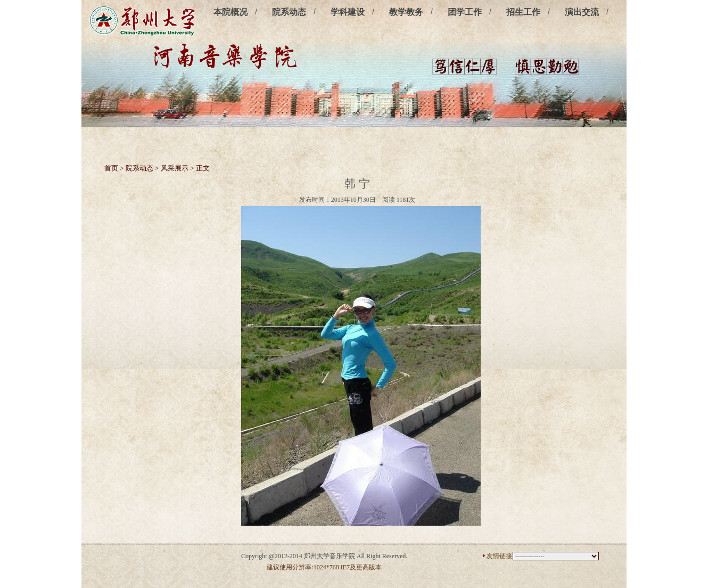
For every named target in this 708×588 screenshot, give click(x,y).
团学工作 (465, 12)
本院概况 (230, 12)
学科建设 (348, 12)
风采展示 (175, 168)
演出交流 (582, 12)
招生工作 (523, 12)
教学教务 (406, 12)
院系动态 (289, 12)
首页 (111, 168)
